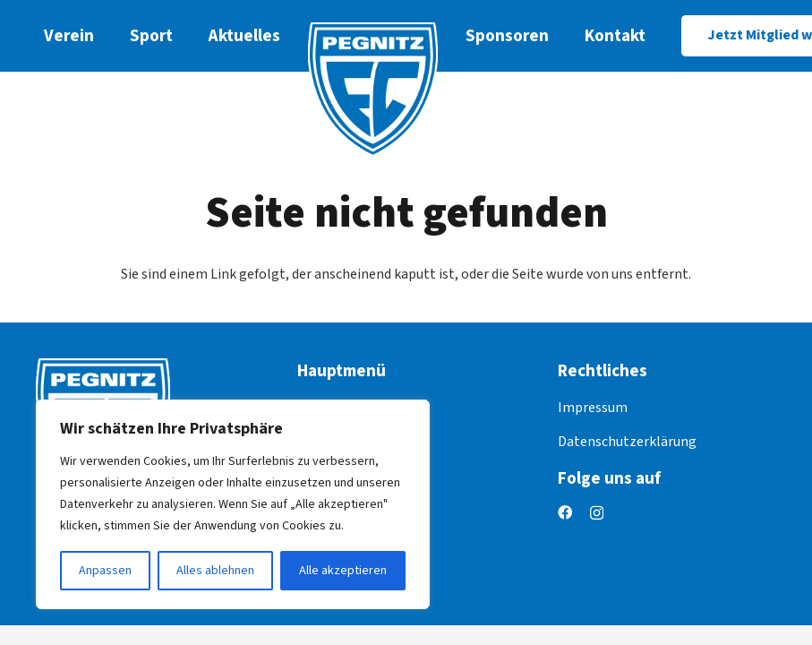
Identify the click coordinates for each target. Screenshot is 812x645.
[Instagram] (597, 513)
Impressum (593, 408)
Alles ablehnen (215, 571)
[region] (233, 504)
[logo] (373, 90)
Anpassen (105, 571)
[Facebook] (565, 512)
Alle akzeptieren (343, 571)
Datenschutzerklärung (627, 442)
